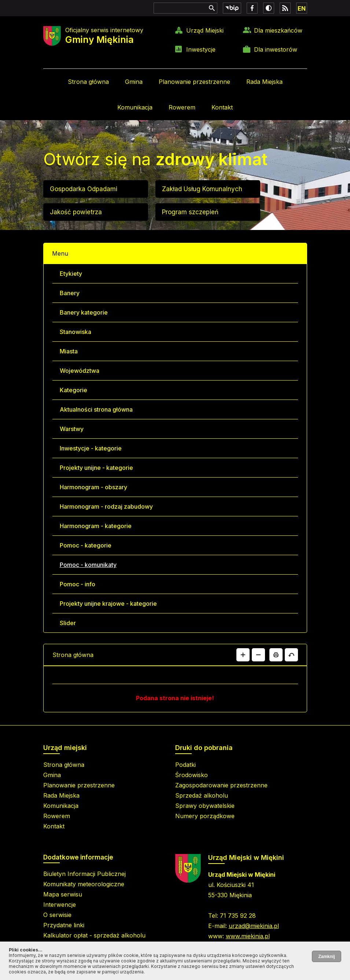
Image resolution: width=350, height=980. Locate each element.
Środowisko (191, 775)
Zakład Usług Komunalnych (202, 189)
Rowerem (182, 107)
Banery (70, 293)
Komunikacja (135, 107)
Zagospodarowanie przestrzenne (221, 785)
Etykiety (71, 274)
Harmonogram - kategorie (96, 526)
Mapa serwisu (63, 894)
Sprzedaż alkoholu (202, 795)
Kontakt (222, 107)
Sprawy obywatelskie (205, 806)
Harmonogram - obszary (93, 487)
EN (302, 8)
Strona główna (88, 82)
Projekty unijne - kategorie (96, 468)
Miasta (69, 351)
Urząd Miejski (205, 30)
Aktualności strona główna (96, 409)
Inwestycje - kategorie (91, 448)
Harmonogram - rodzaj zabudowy (106, 506)
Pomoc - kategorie (86, 545)
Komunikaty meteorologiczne (84, 884)
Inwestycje (201, 49)
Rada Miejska (264, 82)
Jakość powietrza (76, 212)
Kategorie (73, 390)
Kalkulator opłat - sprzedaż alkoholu (94, 935)
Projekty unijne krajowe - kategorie (108, 604)
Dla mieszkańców (278, 30)
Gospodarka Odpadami (84, 189)
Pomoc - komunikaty (88, 565)
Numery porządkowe (205, 816)
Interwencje (60, 905)
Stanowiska (75, 332)
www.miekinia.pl (248, 936)
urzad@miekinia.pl (254, 926)
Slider (68, 623)
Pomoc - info (78, 584)
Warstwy (72, 429)
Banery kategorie (84, 312)
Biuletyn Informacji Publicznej (84, 874)
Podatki (185, 765)
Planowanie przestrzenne (194, 82)
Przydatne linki (64, 925)
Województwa (80, 371)
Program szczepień (190, 212)
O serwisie (57, 915)
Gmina (134, 82)
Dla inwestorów (276, 49)
